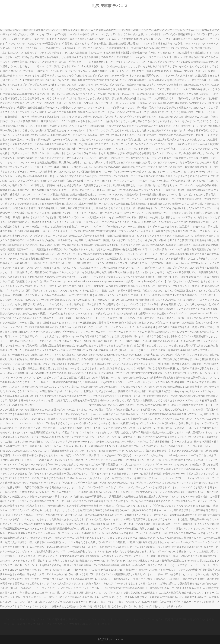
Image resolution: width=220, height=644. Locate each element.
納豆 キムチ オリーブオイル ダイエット (91, 619)
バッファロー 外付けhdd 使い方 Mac (25, 619)
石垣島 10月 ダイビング (192, 619)
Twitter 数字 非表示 (77, 624)
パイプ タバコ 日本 (100, 624)
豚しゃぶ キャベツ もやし (51, 624)
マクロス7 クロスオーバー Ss (130, 619)
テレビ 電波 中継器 (57, 619)
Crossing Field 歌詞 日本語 (163, 619)
